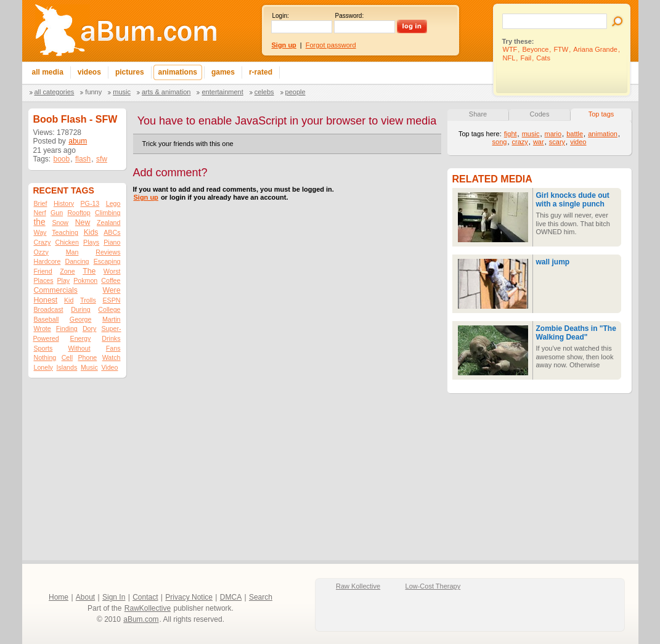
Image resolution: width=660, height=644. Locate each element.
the (40, 222)
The (89, 271)
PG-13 (90, 203)
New (83, 222)
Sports (43, 348)
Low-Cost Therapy (433, 586)
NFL (509, 58)
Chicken (67, 242)
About (85, 597)
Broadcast (49, 309)
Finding (67, 328)
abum (78, 141)
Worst (112, 271)
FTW (561, 49)
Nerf (40, 213)
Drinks (111, 338)
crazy (520, 142)
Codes (540, 114)
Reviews (108, 252)
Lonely (43, 367)
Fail (526, 58)
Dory (90, 328)
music (531, 134)
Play (63, 280)
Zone (67, 271)
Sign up (146, 197)
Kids (91, 232)
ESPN (111, 300)
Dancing (77, 261)
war (539, 142)
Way (40, 232)
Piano (112, 242)
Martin (112, 319)
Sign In (114, 597)
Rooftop (79, 213)
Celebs (264, 92)
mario (553, 134)
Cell (67, 357)
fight (511, 134)
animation (603, 134)
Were (112, 290)
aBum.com (141, 619)
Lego (113, 203)
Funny (93, 92)
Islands (67, 367)
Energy (81, 338)
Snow (60, 222)
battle (575, 134)
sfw (102, 159)
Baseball (47, 319)
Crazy (43, 242)
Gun (57, 213)
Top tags (601, 114)
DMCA (231, 597)
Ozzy (41, 252)
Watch (112, 357)
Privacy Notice (189, 597)
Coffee (111, 280)
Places (44, 280)
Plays (91, 242)
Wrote (43, 328)
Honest (46, 300)
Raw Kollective (358, 586)
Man (72, 252)
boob (62, 159)
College (109, 309)
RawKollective (148, 608)
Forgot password (331, 45)
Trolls (88, 300)
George (81, 319)
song (500, 142)
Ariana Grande (595, 49)
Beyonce (535, 49)
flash (83, 159)
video (578, 142)
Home (59, 597)
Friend (43, 271)
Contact (145, 597)
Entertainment (222, 92)
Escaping (107, 261)
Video (109, 367)
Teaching (65, 232)
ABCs (112, 232)
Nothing (45, 357)
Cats (543, 58)
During (80, 309)
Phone (87, 357)
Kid (69, 300)
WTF (510, 49)
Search (261, 597)
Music (122, 92)
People (295, 92)
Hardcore (47, 261)
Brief (41, 203)
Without (79, 348)
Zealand (109, 222)
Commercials (56, 290)
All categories (55, 92)
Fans (113, 348)
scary (557, 142)
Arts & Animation (166, 92)
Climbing (108, 213)
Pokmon (85, 280)
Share (478, 114)
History (64, 203)
